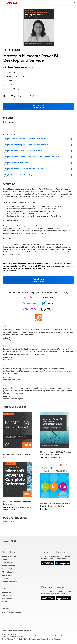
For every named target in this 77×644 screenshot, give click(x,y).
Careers (5, 559)
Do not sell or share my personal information (17, 631)
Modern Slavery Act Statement (51, 639)
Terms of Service (7, 639)
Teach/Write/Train (9, 556)
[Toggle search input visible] (74, 3)
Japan (4, 615)
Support (6, 588)
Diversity (5, 578)
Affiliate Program (9, 572)
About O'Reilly (8, 552)
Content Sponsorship (10, 581)
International (8, 608)
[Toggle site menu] (3, 3)
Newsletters (6, 595)
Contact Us (6, 592)
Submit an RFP (7, 575)
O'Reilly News (7, 562)
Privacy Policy (7, 598)
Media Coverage (8, 566)
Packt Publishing (13, 89)
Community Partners (10, 569)
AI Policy (5, 602)
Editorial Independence (32, 639)
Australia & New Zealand (11, 612)
